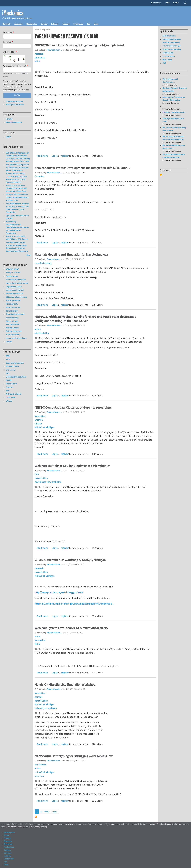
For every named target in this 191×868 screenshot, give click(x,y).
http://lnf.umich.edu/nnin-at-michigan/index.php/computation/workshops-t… (74, 604)
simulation (40, 416)
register (65, 156)
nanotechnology (43, 263)
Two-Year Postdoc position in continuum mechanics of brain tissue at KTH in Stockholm (17, 208)
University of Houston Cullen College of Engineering (26, 827)
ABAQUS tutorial (13, 273)
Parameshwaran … (54, 50)
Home (37, 30)
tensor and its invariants (16, 338)
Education (18, 24)
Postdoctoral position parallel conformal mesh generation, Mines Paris (16, 188)
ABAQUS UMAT (12, 269)
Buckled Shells (12, 366)
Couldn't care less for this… (174, 112)
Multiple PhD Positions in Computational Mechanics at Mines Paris (17, 197)
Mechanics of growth (15, 290)
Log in (55, 156)
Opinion (44, 24)
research (39, 54)
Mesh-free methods (14, 293)
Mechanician (31, 24)
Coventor (39, 176)
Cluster (38, 424)
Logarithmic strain (14, 287)
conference (41, 765)
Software (55, 24)
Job (88, 24)
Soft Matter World (14, 394)
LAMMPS (39, 420)
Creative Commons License (76, 824)
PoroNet (10, 387)
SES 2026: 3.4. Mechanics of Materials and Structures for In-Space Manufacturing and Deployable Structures (18, 157)
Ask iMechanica (169, 36)
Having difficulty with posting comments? (172, 41)
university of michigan (46, 708)
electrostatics (42, 333)
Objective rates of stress (16, 297)
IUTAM (9, 380)
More (29, 255)
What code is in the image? (15, 66)
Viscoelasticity (12, 318)
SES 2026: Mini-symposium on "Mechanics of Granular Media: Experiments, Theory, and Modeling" (17, 169)
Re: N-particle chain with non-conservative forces (173, 138)
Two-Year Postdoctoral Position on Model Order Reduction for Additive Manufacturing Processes (17, 247)
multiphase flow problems (48, 482)
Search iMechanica (14, 122)
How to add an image (172, 46)
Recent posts (156, 3)
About (167, 3)
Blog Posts (46, 30)
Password (7, 42)
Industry (66, 24)
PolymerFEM (11, 384)
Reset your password (15, 105)
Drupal (112, 824)
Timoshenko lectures (15, 314)
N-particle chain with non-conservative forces (174, 156)
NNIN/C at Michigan (45, 427)
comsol (38, 697)
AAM (8, 356)
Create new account (14, 101)
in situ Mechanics (13, 335)
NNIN (37, 61)
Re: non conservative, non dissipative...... (174, 147)
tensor (9, 342)
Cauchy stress (12, 276)
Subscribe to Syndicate (161, 175)
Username (8, 33)
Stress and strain (13, 307)
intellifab (39, 776)
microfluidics (41, 478)
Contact (176, 3)
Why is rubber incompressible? (13, 323)
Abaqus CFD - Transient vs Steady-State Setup (174, 99)
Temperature (12, 311)
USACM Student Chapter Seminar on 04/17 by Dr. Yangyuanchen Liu (17, 179)
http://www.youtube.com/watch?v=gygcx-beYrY (59, 592)
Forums (9, 119)
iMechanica (13, 13)
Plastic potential (13, 300)
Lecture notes (169, 56)
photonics (40, 58)
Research (6, 24)
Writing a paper (12, 328)
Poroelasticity (12, 304)
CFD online (10, 370)
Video (96, 24)
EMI (7, 373)
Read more (42, 156)
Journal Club (168, 53)
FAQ (164, 63)
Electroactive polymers (16, 377)
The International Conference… (170, 81)
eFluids (9, 401)
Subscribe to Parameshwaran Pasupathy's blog (36, 817)
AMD (8, 360)
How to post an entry (172, 49)
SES (7, 391)
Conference (78, 24)
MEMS (38, 329)
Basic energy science (15, 363)
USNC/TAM (11, 398)
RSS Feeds (167, 60)
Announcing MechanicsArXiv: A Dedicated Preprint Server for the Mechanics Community (17, 227)
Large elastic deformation (17, 283)
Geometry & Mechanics (16, 280)
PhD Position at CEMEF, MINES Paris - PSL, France (17, 238)
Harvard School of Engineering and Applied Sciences (164, 824)
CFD (37, 474)
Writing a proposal (14, 331)
